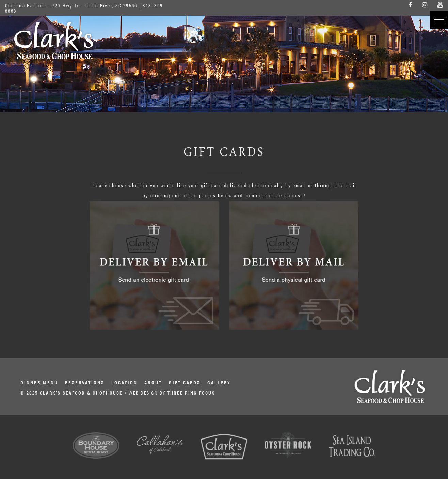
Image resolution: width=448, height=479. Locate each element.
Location (124, 382)
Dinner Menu (39, 382)
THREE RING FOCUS (191, 392)
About (153, 382)
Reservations (85, 382)
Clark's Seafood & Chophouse (54, 41)
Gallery (219, 382)
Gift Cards (185, 382)
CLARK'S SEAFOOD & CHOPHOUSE (81, 392)
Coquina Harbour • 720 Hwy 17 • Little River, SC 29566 (71, 5)
